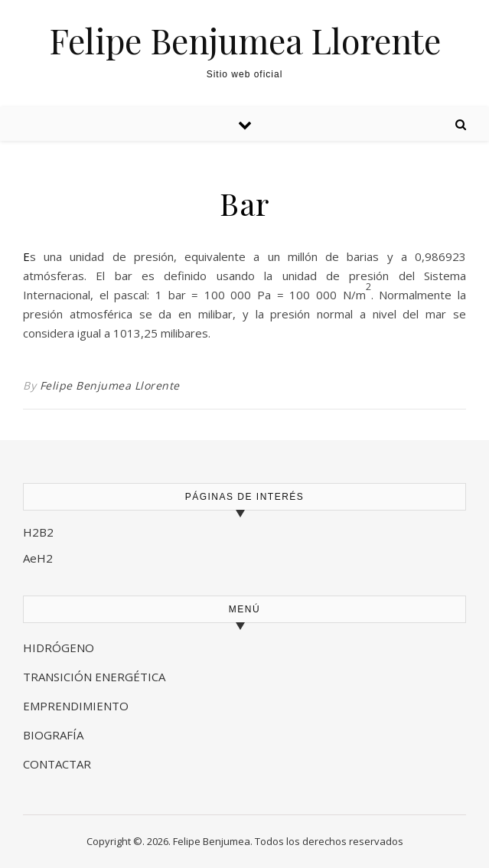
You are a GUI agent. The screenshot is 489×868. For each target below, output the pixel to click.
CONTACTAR (57, 764)
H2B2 (38, 532)
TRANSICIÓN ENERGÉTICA (94, 677)
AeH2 (39, 558)
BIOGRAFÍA (55, 735)
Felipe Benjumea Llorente (245, 40)
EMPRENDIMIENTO (76, 706)
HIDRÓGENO (59, 648)
